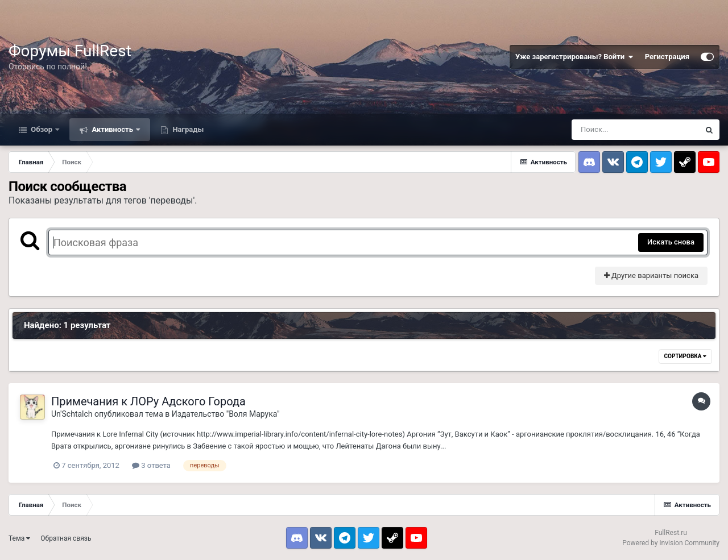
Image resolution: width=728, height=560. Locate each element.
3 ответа (151, 465)
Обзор (42, 129)
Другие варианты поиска (651, 275)
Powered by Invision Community (671, 543)
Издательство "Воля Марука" (226, 414)
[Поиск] (635, 130)
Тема (19, 538)
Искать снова (671, 242)
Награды (187, 129)
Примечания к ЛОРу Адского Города (148, 401)
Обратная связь (66, 538)
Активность (112, 129)
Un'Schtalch (72, 414)
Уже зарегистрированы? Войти (574, 57)
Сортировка (685, 356)
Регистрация (667, 57)
